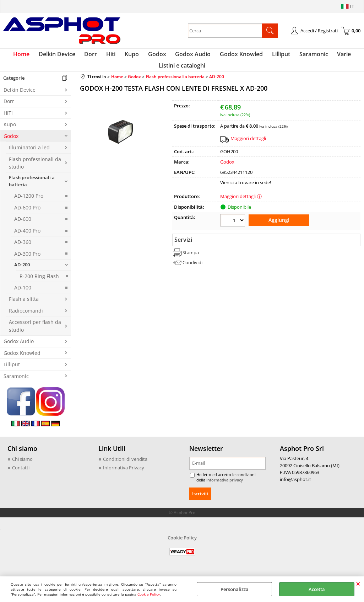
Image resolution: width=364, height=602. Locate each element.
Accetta (317, 589)
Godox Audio (191, 56)
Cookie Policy (149, 594)
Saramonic (306, 56)
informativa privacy (213, 488)
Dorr (97, 56)
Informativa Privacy (124, 476)
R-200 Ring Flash (39, 284)
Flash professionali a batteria (32, 190)
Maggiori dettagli (248, 146)
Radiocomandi (26, 319)
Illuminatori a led (29, 156)
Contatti (21, 476)
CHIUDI (358, 584)
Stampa (191, 259)
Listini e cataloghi (182, 71)
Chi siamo (22, 467)
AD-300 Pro (27, 262)
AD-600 (23, 227)
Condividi (192, 269)
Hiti (115, 56)
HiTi (8, 121)
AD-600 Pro (27, 216)
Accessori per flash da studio (35, 334)
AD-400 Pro (27, 239)
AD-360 (23, 250)
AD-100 (23, 296)
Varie (334, 56)
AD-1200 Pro (29, 204)
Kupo (134, 56)
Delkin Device (65, 56)
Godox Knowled (237, 56)
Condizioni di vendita (125, 467)
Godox (157, 56)
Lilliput (275, 56)
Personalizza (235, 589)
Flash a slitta (24, 307)
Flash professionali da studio (35, 171)
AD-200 (22, 273)
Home (32, 56)
